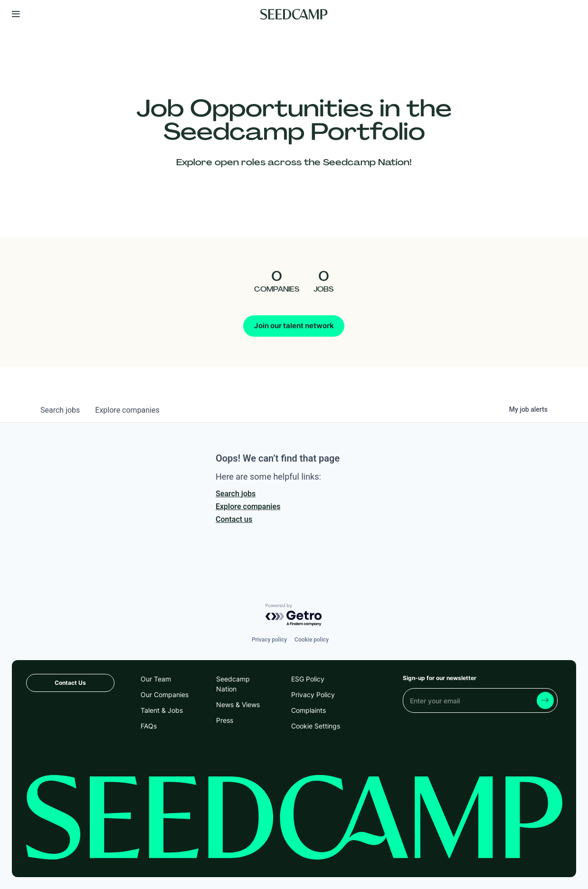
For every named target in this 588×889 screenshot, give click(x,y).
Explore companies (248, 506)
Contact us (234, 519)
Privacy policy (269, 640)
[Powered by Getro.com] (294, 615)
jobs (60, 410)
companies (127, 410)
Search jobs (236, 494)
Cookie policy (312, 640)
